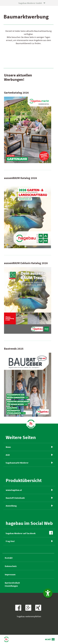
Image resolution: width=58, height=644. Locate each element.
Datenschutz (11, 566)
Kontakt (9, 558)
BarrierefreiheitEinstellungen (12, 584)
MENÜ (48, 639)
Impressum (10, 574)
